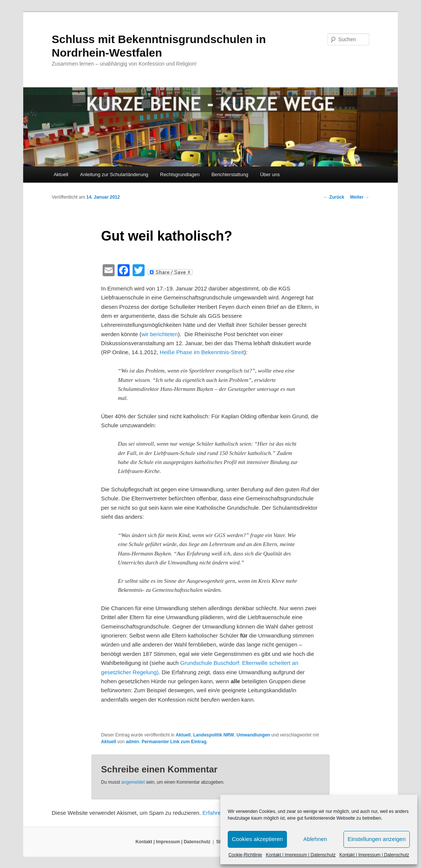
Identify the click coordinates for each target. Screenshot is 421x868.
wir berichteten (160, 334)
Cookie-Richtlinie (245, 855)
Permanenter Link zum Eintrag (174, 742)
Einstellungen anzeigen (377, 839)
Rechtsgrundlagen (180, 174)
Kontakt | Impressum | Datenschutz (301, 855)
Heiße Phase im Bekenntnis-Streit (202, 352)
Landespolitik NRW (214, 735)
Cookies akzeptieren (257, 839)
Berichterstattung (230, 174)
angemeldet (133, 782)
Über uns (270, 174)
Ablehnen (315, 839)
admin (132, 742)
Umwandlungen (253, 735)
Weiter (360, 197)
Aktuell (61, 174)
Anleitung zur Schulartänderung (114, 174)
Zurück (334, 197)
